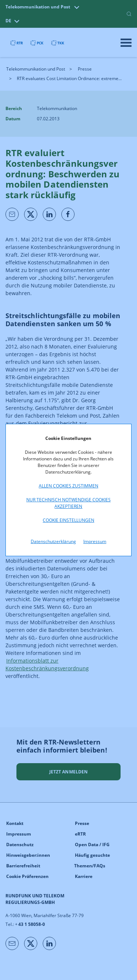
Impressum (95, 541)
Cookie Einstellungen (68, 520)
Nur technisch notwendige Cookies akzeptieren (68, 503)
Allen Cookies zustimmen (68, 486)
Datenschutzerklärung (53, 541)
